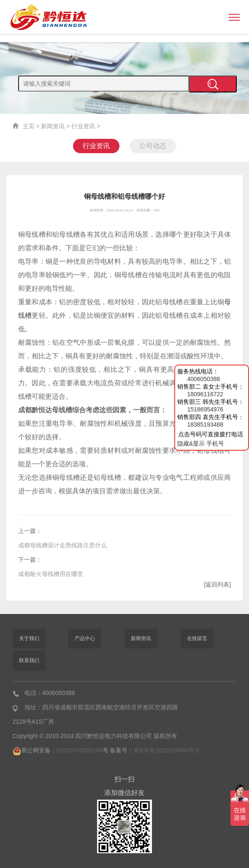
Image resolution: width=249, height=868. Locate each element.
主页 (29, 126)
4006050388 (203, 379)
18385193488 (205, 425)
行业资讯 (83, 126)
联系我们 (29, 660)
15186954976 (205, 409)
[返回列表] (217, 584)
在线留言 (197, 638)
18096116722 (205, 394)
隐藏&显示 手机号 (201, 443)
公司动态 (153, 146)
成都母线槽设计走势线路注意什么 (62, 545)
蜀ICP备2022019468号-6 (166, 750)
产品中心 (85, 638)
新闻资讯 (53, 126)
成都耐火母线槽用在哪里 (51, 574)
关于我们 (29, 638)
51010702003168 (80, 750)
